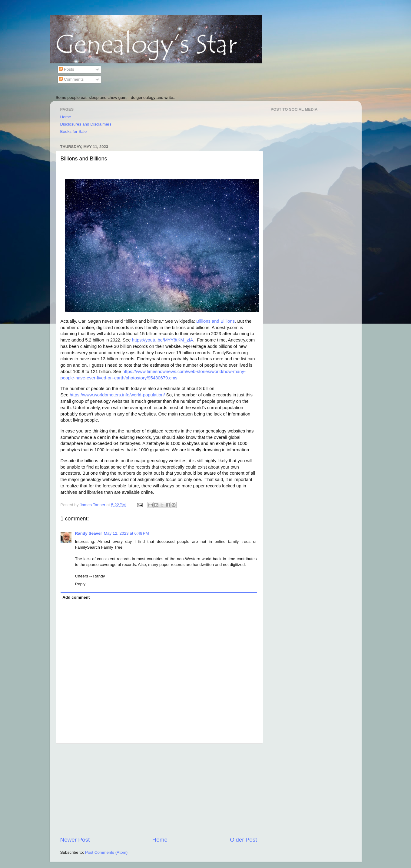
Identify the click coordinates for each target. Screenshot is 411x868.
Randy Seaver (89, 533)
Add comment (76, 597)
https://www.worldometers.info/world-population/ (117, 395)
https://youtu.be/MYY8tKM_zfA (163, 340)
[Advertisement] (159, 790)
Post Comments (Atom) (106, 852)
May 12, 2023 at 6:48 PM (126, 533)
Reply (80, 584)
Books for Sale (74, 131)
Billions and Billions (215, 321)
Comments (71, 79)
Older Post (243, 840)
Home (66, 117)
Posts (67, 69)
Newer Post (75, 840)
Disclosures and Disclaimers (86, 124)
